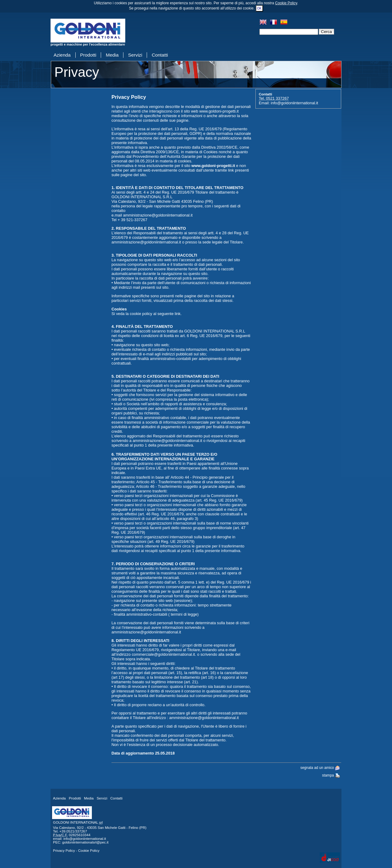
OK (259, 8)
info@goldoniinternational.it (294, 103)
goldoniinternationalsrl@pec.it (85, 842)
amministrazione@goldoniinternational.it (158, 215)
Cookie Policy (286, 3)
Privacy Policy (64, 851)
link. (178, 314)
